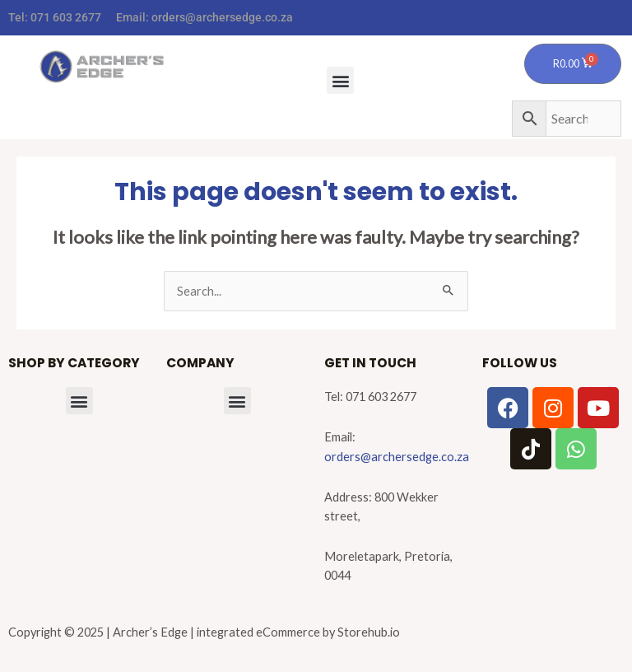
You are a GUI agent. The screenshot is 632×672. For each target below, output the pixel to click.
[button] (340, 80)
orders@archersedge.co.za (222, 17)
